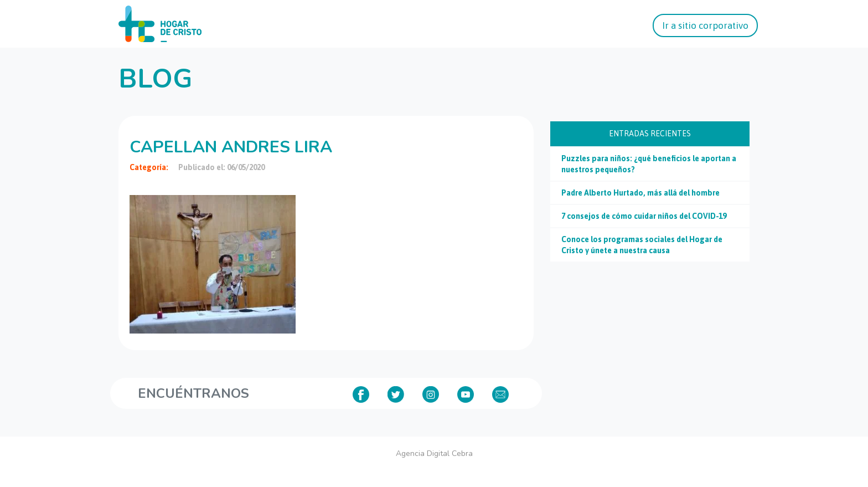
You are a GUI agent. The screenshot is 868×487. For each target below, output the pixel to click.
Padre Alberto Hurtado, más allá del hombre (640, 193)
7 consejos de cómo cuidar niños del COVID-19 (644, 216)
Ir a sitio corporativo (705, 25)
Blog (155, 79)
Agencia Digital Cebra (434, 453)
